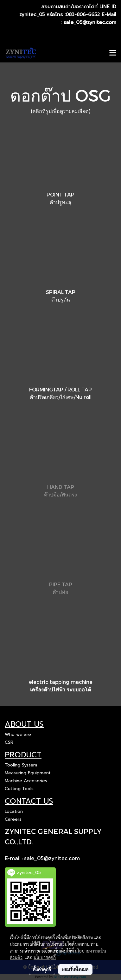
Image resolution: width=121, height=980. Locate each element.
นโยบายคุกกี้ (45, 957)
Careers (13, 819)
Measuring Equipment (28, 773)
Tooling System (21, 765)
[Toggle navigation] (113, 53)
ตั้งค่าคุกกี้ (42, 969)
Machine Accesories (26, 781)
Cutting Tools (19, 789)
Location (14, 811)
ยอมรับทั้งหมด (75, 969)
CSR (9, 742)
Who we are (18, 734)
